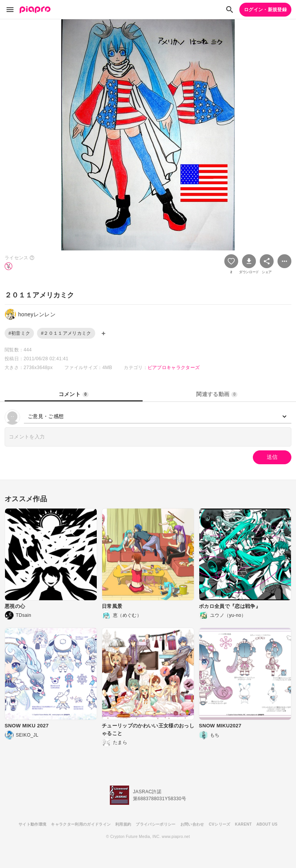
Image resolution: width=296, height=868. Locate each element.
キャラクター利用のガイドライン (81, 824)
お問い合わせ (192, 824)
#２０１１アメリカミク (66, 333)
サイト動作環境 (32, 824)
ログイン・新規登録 (265, 10)
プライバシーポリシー (156, 824)
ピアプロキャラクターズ (174, 368)
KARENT (244, 824)
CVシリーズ (220, 824)
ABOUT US (267, 824)
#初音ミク (19, 333)
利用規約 (123, 824)
